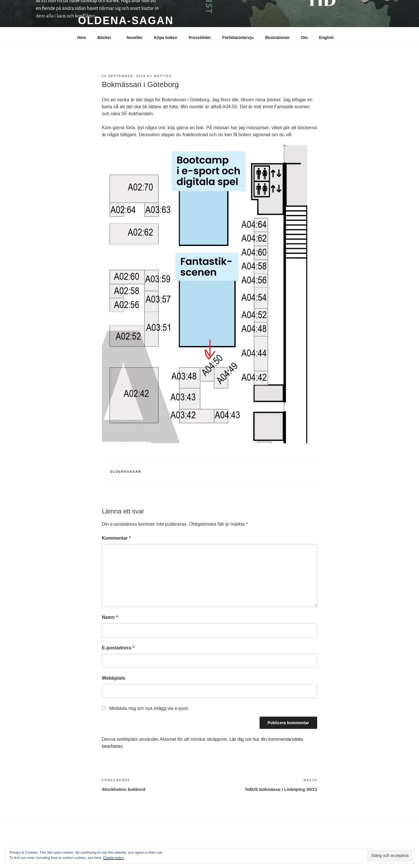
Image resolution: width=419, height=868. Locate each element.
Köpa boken (166, 38)
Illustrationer (277, 38)
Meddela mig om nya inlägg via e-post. (149, 708)
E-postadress (118, 648)
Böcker (107, 38)
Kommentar (116, 538)
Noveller (135, 38)
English (326, 38)
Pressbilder (200, 38)
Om (304, 38)
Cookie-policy (113, 858)
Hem (82, 38)
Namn (110, 617)
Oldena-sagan (126, 21)
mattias (163, 76)
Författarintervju (238, 38)
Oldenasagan (126, 472)
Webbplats (114, 678)
